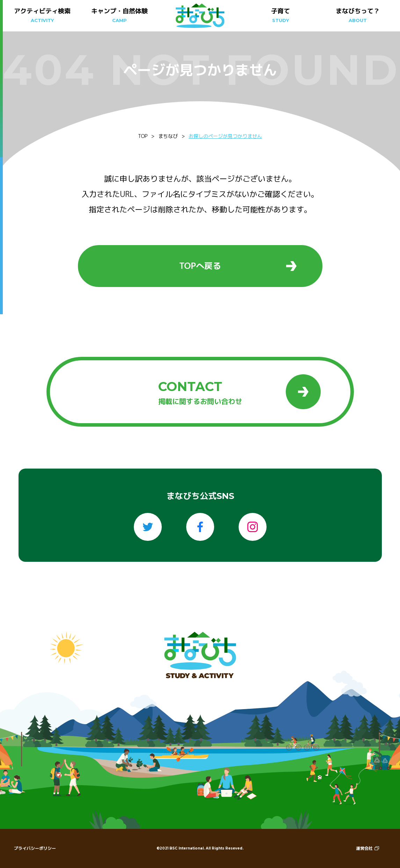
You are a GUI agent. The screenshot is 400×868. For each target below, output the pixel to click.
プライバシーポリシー (35, 848)
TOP (143, 136)
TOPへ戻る (238, 266)
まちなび (168, 136)
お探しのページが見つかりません (225, 136)
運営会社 (368, 848)
